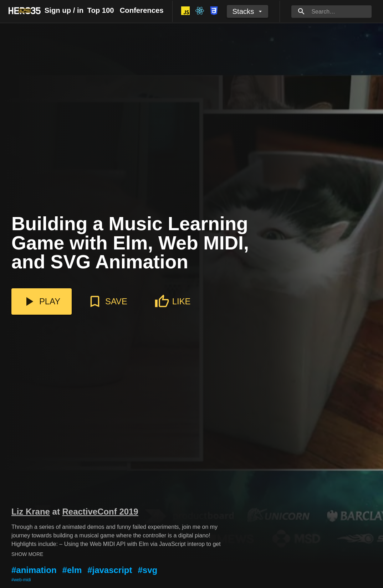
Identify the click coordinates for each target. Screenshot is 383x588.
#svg (147, 570)
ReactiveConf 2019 (100, 512)
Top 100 (101, 10)
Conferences (142, 10)
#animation (34, 570)
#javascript (110, 570)
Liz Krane (31, 512)
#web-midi (21, 580)
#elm (72, 570)
